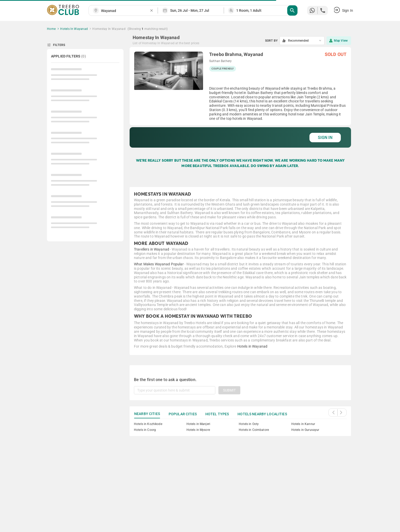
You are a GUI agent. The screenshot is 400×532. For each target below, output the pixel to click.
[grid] (240, 97)
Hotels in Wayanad (252, 346)
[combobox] (125, 11)
